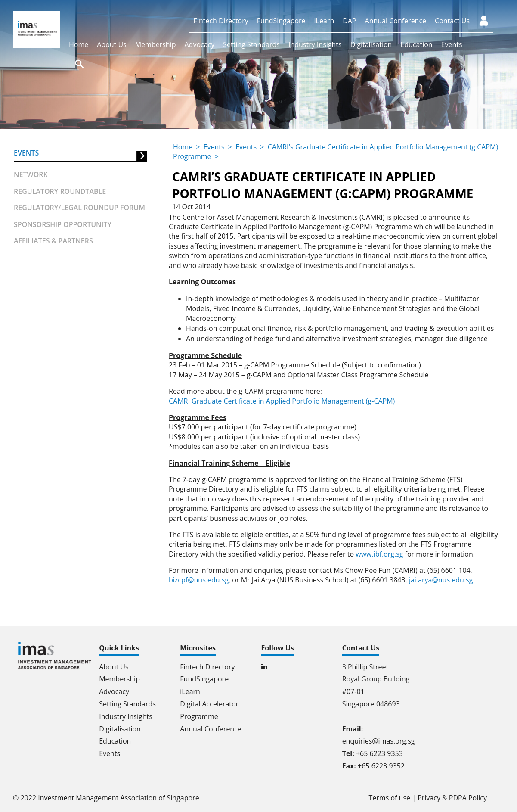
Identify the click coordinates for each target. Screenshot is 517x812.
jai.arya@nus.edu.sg (441, 580)
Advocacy (199, 44)
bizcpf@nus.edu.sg (199, 580)
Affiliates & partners (53, 241)
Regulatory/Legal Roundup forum (79, 208)
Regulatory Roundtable (60, 191)
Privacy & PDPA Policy (452, 798)
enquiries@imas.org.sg (379, 741)
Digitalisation (371, 44)
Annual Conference (396, 21)
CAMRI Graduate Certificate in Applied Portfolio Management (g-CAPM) (282, 401)
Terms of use (390, 798)
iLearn (324, 21)
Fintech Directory (221, 21)
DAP (349, 21)
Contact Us (452, 21)
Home (79, 44)
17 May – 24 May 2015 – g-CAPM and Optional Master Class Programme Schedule (299, 375)
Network (31, 174)
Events (452, 44)
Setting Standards (251, 44)
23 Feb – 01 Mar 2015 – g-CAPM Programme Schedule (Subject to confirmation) (295, 365)
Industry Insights (315, 44)
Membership (156, 44)
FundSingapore (281, 21)
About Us (112, 44)
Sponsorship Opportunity (63, 224)
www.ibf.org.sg (379, 554)
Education (416, 44)
